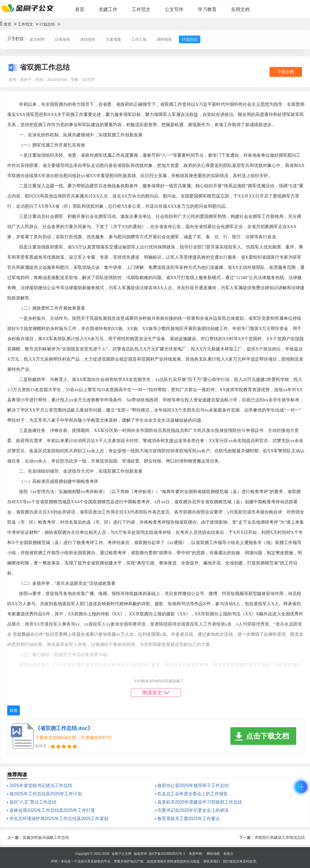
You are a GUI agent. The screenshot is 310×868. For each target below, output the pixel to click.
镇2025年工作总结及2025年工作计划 (46, 794)
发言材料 (37, 39)
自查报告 (63, 39)
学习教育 (207, 10)
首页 (80, 10)
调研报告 (164, 39)
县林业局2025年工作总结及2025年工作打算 (52, 810)
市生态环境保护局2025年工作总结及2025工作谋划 (59, 819)
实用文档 (240, 10)
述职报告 (88, 39)
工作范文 (141, 10)
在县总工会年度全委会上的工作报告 (193, 794)
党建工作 (108, 10)
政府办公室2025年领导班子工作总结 (193, 785)
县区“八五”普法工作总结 (33, 802)
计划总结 (47, 24)
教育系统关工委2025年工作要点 (189, 819)
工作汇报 (139, 39)
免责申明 (195, 854)
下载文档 (286, 72)
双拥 (14, 710)
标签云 (228, 854)
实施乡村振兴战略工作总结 (46, 837)
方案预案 (114, 39)
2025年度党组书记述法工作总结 (41, 785)
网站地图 (213, 854)
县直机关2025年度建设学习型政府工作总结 (200, 802)
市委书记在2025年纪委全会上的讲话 (193, 810)
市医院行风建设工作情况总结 (280, 837)
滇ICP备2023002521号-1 (167, 854)
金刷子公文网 (122, 854)
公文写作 (174, 10)
